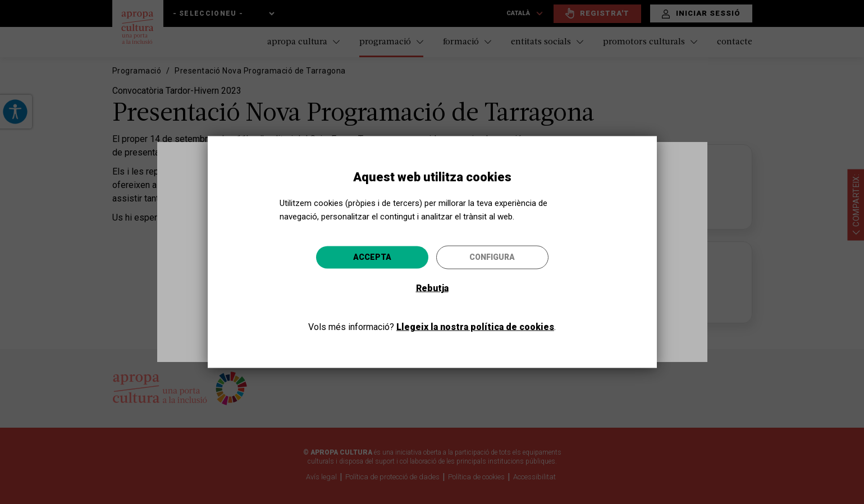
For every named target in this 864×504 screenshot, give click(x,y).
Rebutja (432, 288)
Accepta (372, 257)
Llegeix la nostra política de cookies (475, 327)
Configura (492, 257)
